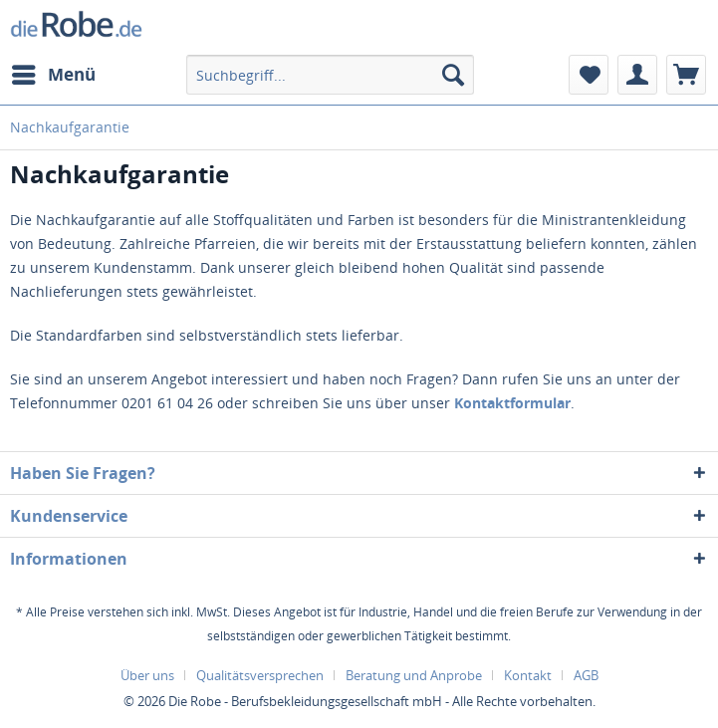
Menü (54, 72)
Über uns (147, 675)
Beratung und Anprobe (414, 675)
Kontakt (528, 675)
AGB (586, 675)
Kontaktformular (512, 403)
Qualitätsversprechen (260, 675)
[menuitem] (53, 75)
